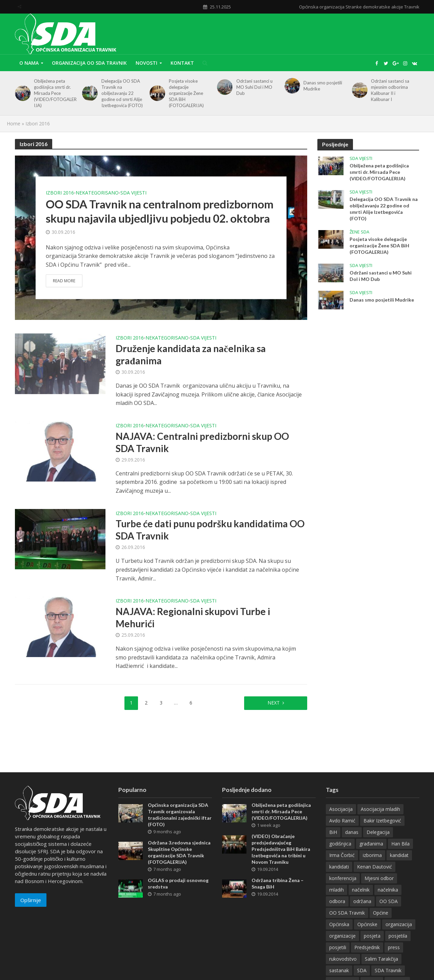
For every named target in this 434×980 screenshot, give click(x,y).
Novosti (146, 63)
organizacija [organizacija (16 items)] (399, 924)
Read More (64, 281)
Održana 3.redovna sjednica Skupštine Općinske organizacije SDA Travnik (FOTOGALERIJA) (179, 852)
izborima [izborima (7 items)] (372, 855)
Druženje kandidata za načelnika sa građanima (191, 354)
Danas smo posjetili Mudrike (323, 86)
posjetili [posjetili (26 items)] (338, 947)
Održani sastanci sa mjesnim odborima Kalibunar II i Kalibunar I (390, 90)
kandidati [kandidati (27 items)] (339, 867)
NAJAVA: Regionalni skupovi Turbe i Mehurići (193, 617)
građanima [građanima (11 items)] (371, 844)
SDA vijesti (133, 192)
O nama (29, 63)
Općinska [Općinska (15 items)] (339, 924)
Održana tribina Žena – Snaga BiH (278, 883)
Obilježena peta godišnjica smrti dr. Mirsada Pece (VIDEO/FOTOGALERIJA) (55, 93)
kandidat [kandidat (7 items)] (399, 855)
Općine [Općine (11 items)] (381, 913)
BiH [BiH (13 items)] (333, 832)
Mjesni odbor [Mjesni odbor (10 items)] (379, 878)
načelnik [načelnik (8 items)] (361, 890)
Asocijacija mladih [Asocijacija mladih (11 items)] (380, 809)
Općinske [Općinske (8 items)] (367, 924)
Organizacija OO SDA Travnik (89, 63)
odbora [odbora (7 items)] (337, 901)
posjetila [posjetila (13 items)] (398, 936)
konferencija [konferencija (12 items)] (343, 878)
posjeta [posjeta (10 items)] (372, 936)
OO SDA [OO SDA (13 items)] (389, 901)
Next (274, 703)
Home (14, 124)
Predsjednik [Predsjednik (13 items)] (367, 947)
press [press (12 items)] (394, 947)
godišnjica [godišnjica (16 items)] (340, 844)
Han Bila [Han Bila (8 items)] (400, 844)
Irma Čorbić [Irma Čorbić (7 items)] (342, 855)
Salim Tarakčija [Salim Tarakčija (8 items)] (381, 959)
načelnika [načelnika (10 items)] (388, 890)
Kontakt (182, 63)
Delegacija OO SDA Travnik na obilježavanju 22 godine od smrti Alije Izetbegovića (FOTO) (122, 93)
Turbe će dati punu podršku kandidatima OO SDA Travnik (210, 530)
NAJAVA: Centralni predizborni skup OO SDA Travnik (202, 442)
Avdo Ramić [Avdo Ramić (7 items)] (342, 821)
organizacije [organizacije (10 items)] (342, 936)
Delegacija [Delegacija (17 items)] (378, 832)
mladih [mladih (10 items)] (337, 890)
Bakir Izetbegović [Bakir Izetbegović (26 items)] (382, 821)
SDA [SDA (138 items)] (362, 970)
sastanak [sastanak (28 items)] (339, 970)
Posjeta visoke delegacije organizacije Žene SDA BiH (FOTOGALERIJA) (186, 93)
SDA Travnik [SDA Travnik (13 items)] (388, 970)
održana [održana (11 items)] (362, 901)
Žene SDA (359, 232)
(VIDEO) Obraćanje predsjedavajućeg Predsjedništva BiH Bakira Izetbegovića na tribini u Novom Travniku (281, 849)
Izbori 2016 (60, 192)
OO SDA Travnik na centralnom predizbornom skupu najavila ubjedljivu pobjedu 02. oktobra (160, 211)
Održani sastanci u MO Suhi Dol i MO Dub (254, 87)
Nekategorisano (97, 192)
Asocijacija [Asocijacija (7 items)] (341, 809)
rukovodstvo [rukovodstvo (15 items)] (343, 959)
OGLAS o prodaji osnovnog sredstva (178, 883)
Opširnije (31, 900)
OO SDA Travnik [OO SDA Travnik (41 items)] (347, 913)
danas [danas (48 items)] (352, 832)
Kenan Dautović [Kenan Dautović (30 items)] (374, 867)
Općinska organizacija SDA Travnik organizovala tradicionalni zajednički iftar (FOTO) (180, 815)
